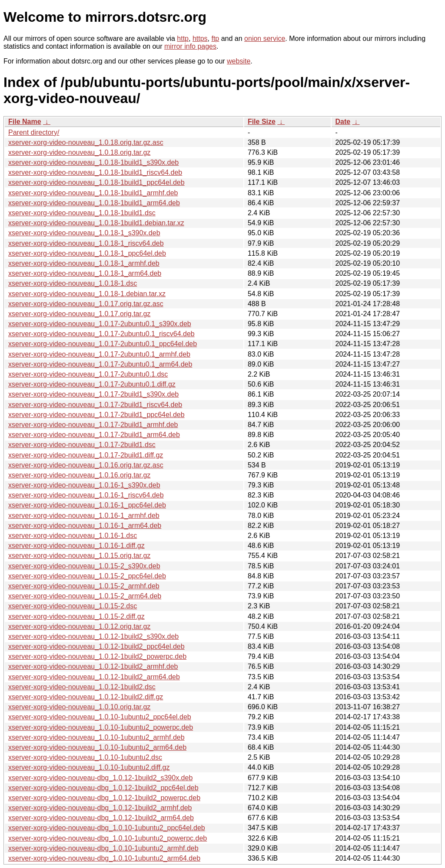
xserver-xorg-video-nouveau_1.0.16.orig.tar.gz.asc (86, 465)
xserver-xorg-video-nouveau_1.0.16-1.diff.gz (76, 546)
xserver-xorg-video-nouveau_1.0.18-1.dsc (73, 283)
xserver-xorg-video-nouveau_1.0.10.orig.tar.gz (79, 707)
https (200, 38)
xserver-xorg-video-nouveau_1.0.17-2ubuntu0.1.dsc (88, 374)
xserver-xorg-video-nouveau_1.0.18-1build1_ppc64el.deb (96, 182)
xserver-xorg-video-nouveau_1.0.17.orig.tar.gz (79, 314)
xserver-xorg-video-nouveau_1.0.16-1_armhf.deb (84, 516)
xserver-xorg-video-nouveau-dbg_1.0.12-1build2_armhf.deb (100, 808)
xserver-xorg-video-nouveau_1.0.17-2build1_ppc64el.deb (96, 415)
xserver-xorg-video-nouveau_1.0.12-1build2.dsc (82, 687)
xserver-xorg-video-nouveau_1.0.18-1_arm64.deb (85, 273)
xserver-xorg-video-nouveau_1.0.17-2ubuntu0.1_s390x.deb (100, 324)
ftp (215, 38)
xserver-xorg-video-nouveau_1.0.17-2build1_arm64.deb (94, 435)
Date (343, 122)
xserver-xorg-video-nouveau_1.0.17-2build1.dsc (82, 445)
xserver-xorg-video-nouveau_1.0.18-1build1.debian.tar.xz (96, 223)
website (239, 61)
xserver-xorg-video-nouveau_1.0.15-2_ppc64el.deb (87, 576)
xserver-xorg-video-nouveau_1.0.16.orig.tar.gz (79, 475)
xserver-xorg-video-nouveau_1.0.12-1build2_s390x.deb (93, 636)
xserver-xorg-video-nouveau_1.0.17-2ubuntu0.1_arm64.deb (100, 364)
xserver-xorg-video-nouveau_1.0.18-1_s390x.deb (84, 233)
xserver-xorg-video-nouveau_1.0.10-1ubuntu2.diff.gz (89, 767)
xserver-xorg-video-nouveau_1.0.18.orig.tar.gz (79, 152)
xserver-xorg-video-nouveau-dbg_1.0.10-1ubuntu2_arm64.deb (104, 858)
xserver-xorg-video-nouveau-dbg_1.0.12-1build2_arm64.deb (101, 818)
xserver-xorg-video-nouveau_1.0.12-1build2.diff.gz (86, 697)
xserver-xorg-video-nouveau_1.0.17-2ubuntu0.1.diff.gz (92, 384)
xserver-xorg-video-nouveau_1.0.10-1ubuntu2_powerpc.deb (101, 727)
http (183, 38)
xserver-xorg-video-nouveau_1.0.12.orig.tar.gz (79, 626)
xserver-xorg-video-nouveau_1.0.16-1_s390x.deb (84, 485)
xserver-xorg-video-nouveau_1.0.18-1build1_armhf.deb (93, 193)
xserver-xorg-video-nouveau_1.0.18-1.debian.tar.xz (87, 294)
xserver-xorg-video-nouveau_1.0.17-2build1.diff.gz (86, 455)
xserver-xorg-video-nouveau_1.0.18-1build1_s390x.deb (93, 162)
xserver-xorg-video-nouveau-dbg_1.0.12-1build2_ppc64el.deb (103, 788)
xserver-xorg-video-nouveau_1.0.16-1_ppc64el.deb (87, 505)
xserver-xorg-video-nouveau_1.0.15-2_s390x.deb (84, 566)
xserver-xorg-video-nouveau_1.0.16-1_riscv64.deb (86, 495)
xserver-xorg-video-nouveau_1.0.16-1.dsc (73, 536)
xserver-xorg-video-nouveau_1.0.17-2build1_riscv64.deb (95, 405)
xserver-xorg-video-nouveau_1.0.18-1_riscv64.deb (86, 243)
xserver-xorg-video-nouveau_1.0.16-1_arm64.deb (85, 526)
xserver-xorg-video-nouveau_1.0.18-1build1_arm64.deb (94, 203)
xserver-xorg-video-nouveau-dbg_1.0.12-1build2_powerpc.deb (104, 798)
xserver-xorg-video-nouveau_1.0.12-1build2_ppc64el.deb (96, 646)
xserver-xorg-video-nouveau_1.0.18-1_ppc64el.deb (87, 253)
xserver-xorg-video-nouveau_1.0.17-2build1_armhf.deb (93, 425)
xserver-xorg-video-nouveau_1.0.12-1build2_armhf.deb (93, 666)
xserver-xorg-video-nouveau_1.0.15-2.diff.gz (76, 616)
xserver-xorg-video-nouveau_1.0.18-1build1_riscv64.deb (95, 172)
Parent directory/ (34, 132)
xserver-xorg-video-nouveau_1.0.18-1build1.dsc (82, 213)
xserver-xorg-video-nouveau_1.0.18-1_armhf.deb (84, 263)
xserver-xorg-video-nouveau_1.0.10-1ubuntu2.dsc (85, 757)
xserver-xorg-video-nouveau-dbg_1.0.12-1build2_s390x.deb (100, 778)
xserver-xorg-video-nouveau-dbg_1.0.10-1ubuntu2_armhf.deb (103, 848)
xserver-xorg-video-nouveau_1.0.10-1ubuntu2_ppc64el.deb (100, 717)
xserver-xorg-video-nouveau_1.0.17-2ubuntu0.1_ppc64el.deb (103, 344)
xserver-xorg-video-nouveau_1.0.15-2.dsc (73, 606)
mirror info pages (190, 46)
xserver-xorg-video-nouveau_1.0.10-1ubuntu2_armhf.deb (96, 737)
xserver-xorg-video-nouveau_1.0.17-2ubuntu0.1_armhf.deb (99, 354)
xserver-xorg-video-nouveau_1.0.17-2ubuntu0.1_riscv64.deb (101, 334)
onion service (265, 38)
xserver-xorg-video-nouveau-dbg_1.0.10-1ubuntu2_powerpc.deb (108, 838)
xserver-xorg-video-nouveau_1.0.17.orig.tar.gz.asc (86, 304)
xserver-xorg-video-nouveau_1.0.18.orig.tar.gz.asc (86, 142)
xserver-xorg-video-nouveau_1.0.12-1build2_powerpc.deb (97, 656)
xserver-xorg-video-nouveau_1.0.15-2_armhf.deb (84, 586)
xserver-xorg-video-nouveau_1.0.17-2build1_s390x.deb (93, 394)
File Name (25, 122)
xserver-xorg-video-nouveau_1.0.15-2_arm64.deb (85, 596)
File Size (262, 122)
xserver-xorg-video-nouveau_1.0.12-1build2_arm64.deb (94, 677)
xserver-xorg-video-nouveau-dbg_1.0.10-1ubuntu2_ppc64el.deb (107, 828)
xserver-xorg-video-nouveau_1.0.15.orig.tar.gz (79, 556)
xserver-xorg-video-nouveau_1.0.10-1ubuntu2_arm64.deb (97, 747)
